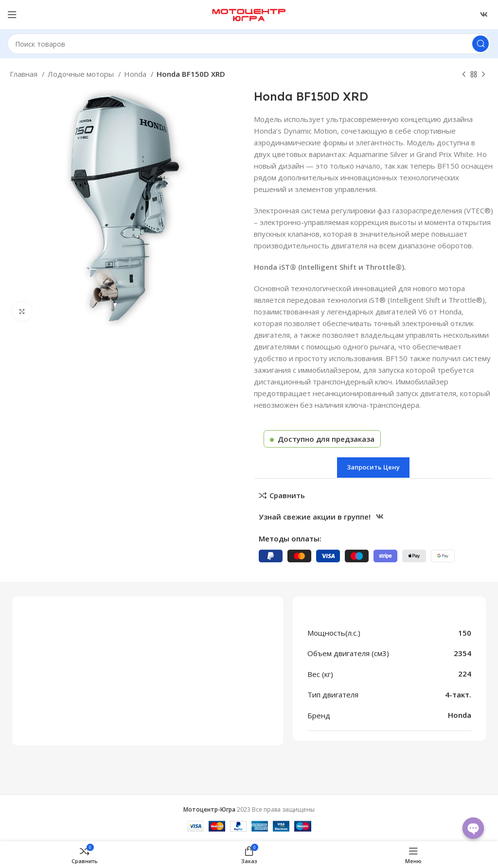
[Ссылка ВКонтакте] (484, 15)
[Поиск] (249, 44)
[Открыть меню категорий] (12, 15)
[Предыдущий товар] (464, 75)
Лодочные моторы (82, 74)
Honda (136, 74)
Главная (25, 74)
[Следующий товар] (483, 75)
